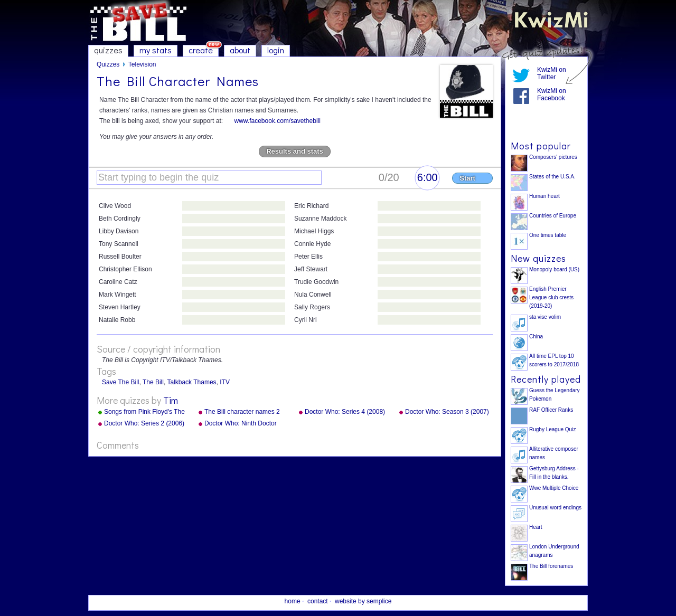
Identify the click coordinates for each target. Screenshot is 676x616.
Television (142, 64)
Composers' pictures (553, 157)
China (536, 337)
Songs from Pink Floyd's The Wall (144, 412)
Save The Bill (120, 382)
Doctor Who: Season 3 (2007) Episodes (447, 412)
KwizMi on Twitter (552, 73)
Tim (171, 400)
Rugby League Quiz (552, 429)
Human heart (544, 196)
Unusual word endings (555, 508)
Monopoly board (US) (554, 269)
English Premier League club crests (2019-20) (551, 297)
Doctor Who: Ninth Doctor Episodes (241, 424)
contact (318, 601)
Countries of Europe (553, 216)
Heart (536, 527)
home (293, 601)
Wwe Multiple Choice (554, 488)
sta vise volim (545, 317)
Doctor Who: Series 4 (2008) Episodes (345, 412)
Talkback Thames (191, 382)
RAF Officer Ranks (551, 410)
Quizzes (108, 64)
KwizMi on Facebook (552, 94)
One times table (548, 235)
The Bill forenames (551, 566)
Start (467, 178)
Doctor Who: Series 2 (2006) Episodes (144, 424)
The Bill (153, 382)
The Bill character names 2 (242, 412)
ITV (225, 382)
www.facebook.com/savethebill (277, 121)
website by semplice (363, 601)
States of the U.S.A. (552, 177)
